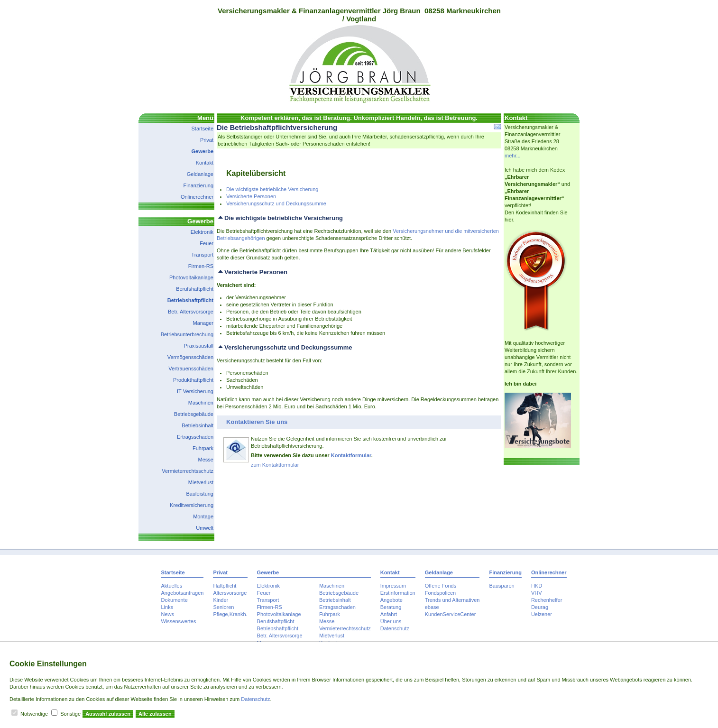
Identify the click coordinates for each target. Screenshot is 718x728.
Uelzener (542, 614)
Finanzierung (198, 185)
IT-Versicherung (195, 391)
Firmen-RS (201, 266)
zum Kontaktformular (275, 465)
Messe (206, 460)
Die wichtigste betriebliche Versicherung (272, 189)
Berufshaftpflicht (195, 289)
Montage (203, 516)
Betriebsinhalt (198, 425)
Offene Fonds (441, 586)
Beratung (391, 607)
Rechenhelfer (547, 600)
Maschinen (201, 403)
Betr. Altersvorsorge (191, 312)
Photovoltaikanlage (191, 277)
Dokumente (175, 600)
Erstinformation (398, 593)
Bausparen (502, 586)
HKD (537, 586)
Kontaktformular (351, 455)
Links (167, 607)
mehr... (513, 156)
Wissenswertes (179, 621)
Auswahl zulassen (108, 714)
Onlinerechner (197, 197)
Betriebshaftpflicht (190, 300)
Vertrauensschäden (191, 369)
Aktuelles (172, 586)
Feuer (207, 243)
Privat (207, 140)
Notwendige (34, 714)
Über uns (391, 621)
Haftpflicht (225, 586)
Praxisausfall (199, 346)
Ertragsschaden (195, 437)
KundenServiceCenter (451, 614)
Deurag (540, 607)
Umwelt (205, 528)
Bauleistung (200, 494)
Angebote (391, 600)
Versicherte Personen (251, 196)
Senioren (223, 607)
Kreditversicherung (192, 505)
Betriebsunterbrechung (187, 334)
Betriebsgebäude (194, 414)
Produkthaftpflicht (193, 380)
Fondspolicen (440, 593)
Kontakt (205, 163)
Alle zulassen (155, 714)
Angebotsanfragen (183, 593)
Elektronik (202, 232)
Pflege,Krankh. (230, 614)
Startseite (203, 129)
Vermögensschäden (190, 357)
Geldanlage (200, 174)
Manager (203, 323)
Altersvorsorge (230, 593)
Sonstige (70, 714)
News (168, 614)
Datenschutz (395, 628)
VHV (537, 593)
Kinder (221, 600)
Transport (202, 255)
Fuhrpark (203, 448)
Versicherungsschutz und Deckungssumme (276, 203)
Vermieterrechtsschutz (188, 471)
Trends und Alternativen (452, 600)
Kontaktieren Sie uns (257, 422)
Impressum (393, 586)
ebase (432, 607)
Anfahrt (389, 614)
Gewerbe (203, 151)
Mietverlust (201, 482)
